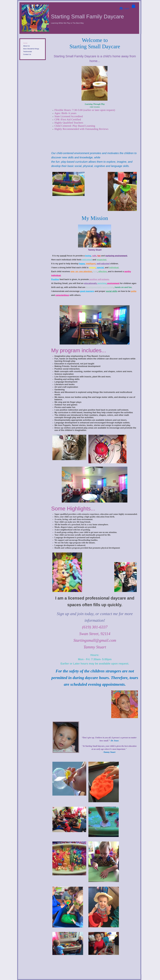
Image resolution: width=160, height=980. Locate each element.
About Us (27, 46)
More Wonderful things (31, 49)
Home (25, 43)
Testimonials (28, 52)
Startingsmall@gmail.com (95, 640)
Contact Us (27, 54)
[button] (133, 6)
